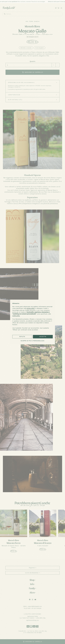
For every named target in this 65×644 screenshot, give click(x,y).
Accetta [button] (43, 337)
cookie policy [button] (16, 316)
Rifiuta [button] (22, 337)
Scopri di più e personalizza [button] (33, 341)
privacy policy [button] (31, 308)
